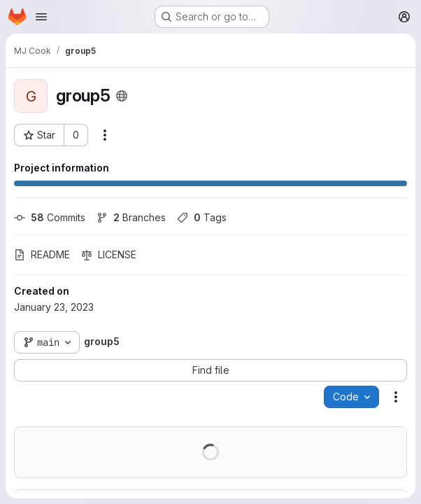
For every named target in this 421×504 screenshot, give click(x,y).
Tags (202, 217)
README (42, 254)
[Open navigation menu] (41, 17)
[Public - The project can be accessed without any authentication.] (122, 96)
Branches (131, 217)
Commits (50, 217)
